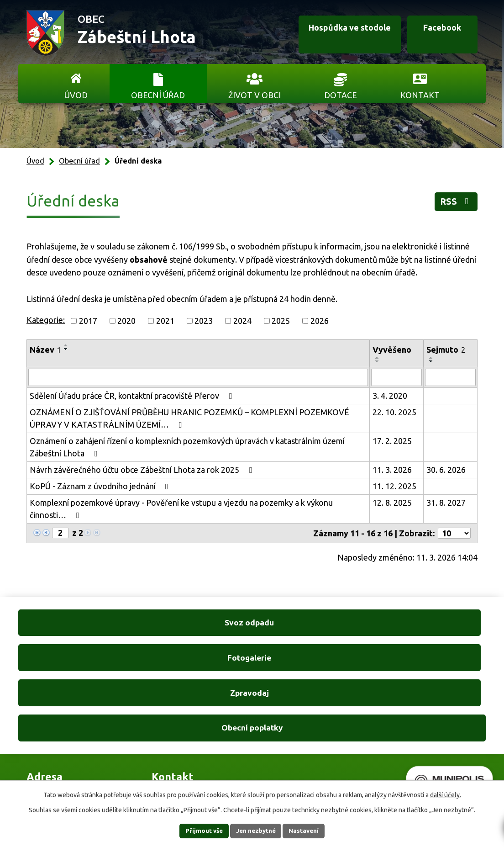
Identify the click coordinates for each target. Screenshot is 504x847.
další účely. (446, 794)
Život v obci (255, 95)
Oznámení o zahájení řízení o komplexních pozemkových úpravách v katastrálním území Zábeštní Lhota (187, 447)
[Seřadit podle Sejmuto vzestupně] (431, 358)
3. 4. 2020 (390, 396)
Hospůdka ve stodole (332, 33)
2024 (242, 321)
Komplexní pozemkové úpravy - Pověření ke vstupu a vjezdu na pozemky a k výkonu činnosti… (181, 509)
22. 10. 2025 (394, 412)
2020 (126, 321)
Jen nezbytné (256, 831)
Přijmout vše (197, 831)
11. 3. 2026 (392, 470)
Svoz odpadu (73, 624)
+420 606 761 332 (184, 704)
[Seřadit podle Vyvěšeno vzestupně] (378, 358)
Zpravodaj (312, 624)
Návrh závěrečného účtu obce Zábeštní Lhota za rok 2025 (143, 470)
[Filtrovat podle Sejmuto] (450, 377)
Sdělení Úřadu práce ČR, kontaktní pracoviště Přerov (133, 396)
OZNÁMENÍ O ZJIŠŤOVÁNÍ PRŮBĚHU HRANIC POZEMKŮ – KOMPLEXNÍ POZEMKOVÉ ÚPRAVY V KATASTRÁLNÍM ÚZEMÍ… (189, 418)
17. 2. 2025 (392, 441)
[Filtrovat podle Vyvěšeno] (396, 377)
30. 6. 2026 (446, 470)
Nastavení (310, 831)
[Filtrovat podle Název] (198, 377)
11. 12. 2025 (394, 486)
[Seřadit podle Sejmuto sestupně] (431, 361)
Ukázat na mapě (328, 723)
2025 (281, 321)
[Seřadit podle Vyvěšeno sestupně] (378, 361)
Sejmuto (446, 349)
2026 (320, 321)
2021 (165, 321)
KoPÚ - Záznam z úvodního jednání (101, 486)
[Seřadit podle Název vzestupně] (66, 345)
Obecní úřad (158, 95)
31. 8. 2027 (446, 503)
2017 (88, 321)
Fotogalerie (192, 624)
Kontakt (420, 95)
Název (45, 349)
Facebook (435, 33)
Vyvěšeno (392, 349)
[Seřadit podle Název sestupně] (66, 349)
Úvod (76, 95)
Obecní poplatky (431, 624)
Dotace (341, 95)
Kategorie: (46, 320)
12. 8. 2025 (392, 503)
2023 (204, 321)
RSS (453, 204)
